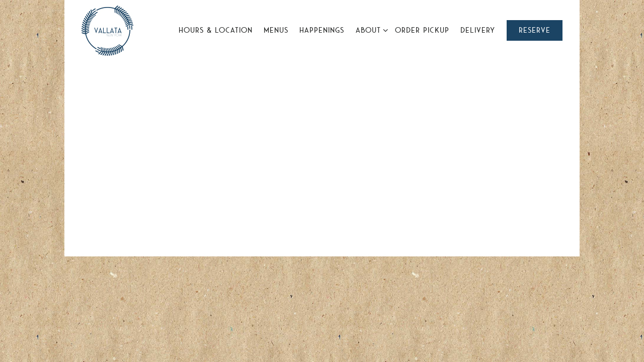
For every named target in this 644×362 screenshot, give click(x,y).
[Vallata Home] (107, 30)
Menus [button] (276, 30)
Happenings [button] (322, 30)
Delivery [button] (478, 30)
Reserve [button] (535, 30)
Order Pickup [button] (422, 30)
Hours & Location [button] (216, 30)
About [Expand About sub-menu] (370, 29)
